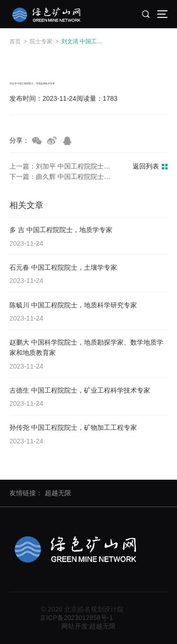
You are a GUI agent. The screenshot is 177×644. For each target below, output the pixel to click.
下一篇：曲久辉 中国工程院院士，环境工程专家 (63, 177)
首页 (15, 41)
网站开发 (75, 626)
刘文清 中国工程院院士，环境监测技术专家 (84, 41)
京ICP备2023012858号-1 (76, 618)
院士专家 (41, 41)
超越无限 (58, 493)
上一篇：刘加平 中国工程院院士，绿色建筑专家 (63, 167)
